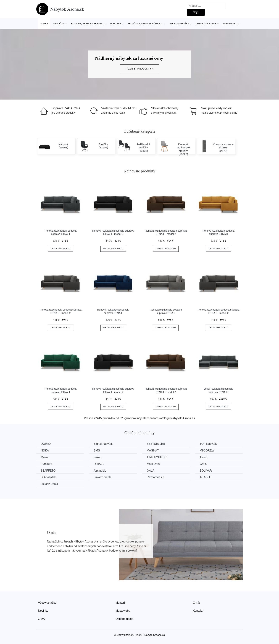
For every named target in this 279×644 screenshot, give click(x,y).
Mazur (45, 457)
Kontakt (198, 611)
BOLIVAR (206, 471)
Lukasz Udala (49, 484)
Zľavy (42, 619)
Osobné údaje (124, 619)
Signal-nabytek (103, 444)
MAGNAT (153, 451)
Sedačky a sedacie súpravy (145, 24)
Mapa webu (123, 611)
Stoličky (59, 24)
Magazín (121, 603)
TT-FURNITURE (157, 457)
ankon (98, 457)
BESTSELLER (156, 444)
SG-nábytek (48, 477)
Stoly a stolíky (179, 24)
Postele (116, 24)
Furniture (46, 464)
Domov (44, 24)
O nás (197, 603)
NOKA (45, 451)
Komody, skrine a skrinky (87, 24)
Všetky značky (47, 603)
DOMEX (46, 444)
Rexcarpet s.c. (156, 477)
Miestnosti (230, 24)
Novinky (43, 611)
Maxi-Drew (153, 464)
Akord (203, 457)
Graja (203, 464)
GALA (150, 471)
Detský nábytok (206, 24)
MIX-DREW (207, 451)
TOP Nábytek (208, 444)
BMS (97, 451)
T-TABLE (205, 477)
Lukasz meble (103, 477)
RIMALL (99, 464)
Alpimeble (100, 471)
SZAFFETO (48, 471)
